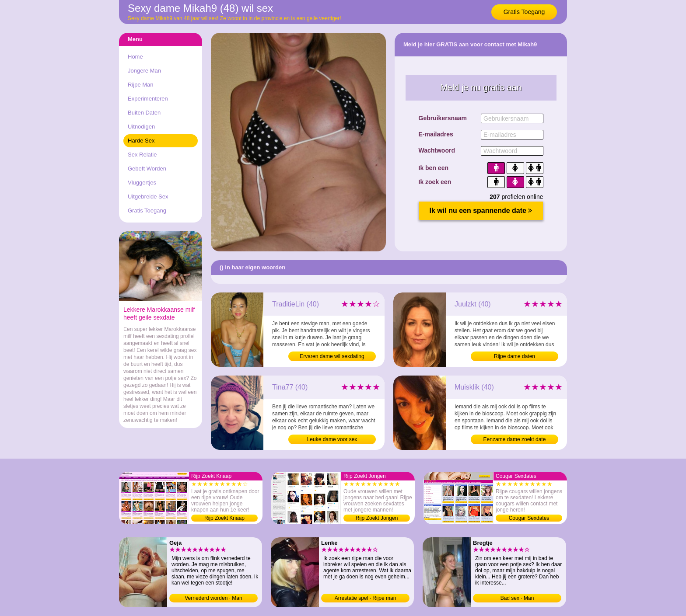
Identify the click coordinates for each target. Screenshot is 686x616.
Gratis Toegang (524, 12)
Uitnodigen (141, 127)
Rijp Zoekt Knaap (224, 518)
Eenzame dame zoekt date (515, 439)
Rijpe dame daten (514, 356)
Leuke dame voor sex (332, 439)
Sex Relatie (142, 155)
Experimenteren (148, 99)
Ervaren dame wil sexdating (332, 356)
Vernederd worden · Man (213, 598)
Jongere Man (144, 71)
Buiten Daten (144, 113)
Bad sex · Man (517, 598)
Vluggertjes (142, 183)
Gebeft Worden (147, 169)
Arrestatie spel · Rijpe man (366, 598)
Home (135, 57)
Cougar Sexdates (529, 518)
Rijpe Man (141, 85)
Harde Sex (141, 141)
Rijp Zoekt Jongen (377, 518)
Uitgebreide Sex (148, 197)
